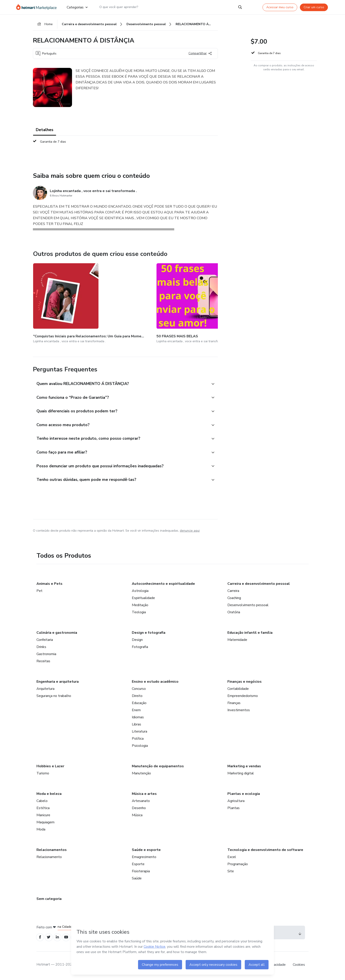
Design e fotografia (149, 633)
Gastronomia (46, 655)
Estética (43, 809)
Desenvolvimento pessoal (248, 606)
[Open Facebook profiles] (40, 938)
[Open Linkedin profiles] (60, 938)
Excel (232, 858)
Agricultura (236, 802)
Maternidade (237, 640)
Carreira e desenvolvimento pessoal (259, 584)
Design (137, 640)
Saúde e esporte (146, 850)
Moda (41, 830)
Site (231, 872)
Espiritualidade (143, 599)
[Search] (240, 7)
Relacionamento (49, 858)
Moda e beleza (49, 794)
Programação (238, 865)
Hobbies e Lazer (50, 767)
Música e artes (144, 794)
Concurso (139, 689)
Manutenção (141, 774)
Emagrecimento (144, 858)
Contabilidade (238, 689)
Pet (39, 591)
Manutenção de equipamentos (158, 767)
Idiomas (138, 718)
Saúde (137, 879)
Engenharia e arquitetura (58, 682)
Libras (136, 725)
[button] (120, 379)
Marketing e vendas (244, 767)
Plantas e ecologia (244, 794)
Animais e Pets (49, 584)
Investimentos (239, 711)
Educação (139, 704)
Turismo (43, 774)
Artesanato (141, 802)
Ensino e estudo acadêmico (155, 682)
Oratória (234, 613)
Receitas (43, 662)
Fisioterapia (141, 872)
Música (137, 816)
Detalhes (45, 131)
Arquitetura (45, 689)
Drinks (41, 648)
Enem (136, 711)
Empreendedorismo (243, 697)
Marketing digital (241, 774)
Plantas (234, 809)
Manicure (43, 816)
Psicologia (140, 746)
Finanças (234, 704)
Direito (137, 697)
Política (138, 739)
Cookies (299, 966)
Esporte (138, 865)
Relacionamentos (52, 850)
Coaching (234, 599)
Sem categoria (49, 899)
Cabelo (42, 802)
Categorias (77, 7)
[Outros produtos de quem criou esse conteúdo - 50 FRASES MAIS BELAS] (110, 302)
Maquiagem (45, 823)
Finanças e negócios (245, 682)
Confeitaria (45, 640)
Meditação (140, 606)
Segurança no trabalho (54, 697)
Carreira (233, 591)
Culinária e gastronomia (57, 633)
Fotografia (140, 648)
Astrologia (140, 591)
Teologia (139, 613)
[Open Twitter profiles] (50, 938)
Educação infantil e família (250, 633)
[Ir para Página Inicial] (38, 7)
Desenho (139, 809)
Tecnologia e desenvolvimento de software (265, 850)
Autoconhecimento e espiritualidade (163, 584)
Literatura (139, 732)
